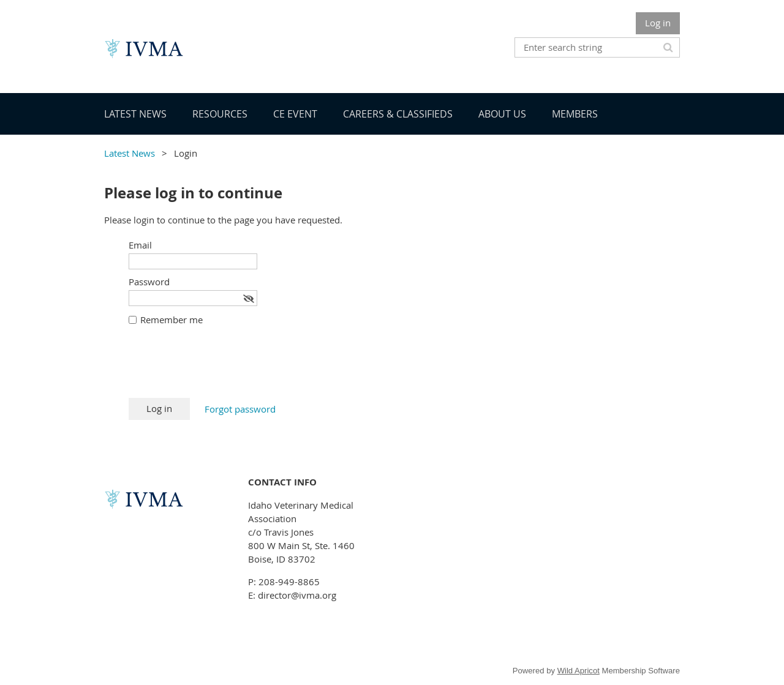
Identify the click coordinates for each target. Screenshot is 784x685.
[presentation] (222, 368)
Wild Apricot (579, 671)
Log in (658, 23)
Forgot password (240, 409)
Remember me (171, 320)
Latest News (130, 153)
